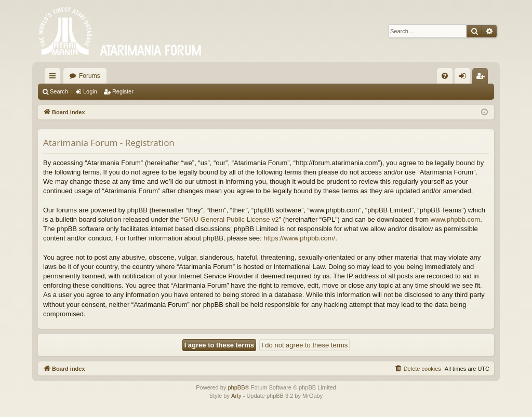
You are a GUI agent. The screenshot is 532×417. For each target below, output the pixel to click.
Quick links (55, 78)
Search (59, 91)
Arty (236, 396)
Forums (90, 76)
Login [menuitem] (465, 78)
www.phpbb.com (455, 219)
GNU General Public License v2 (231, 219)
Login (90, 91)
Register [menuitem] (482, 78)
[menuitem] (445, 76)
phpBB (236, 387)
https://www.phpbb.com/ (299, 238)
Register (123, 91)
